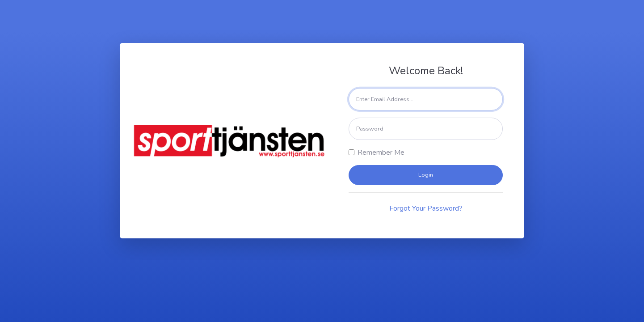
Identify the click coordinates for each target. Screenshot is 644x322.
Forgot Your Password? (426, 208)
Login (426, 175)
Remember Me (381, 153)
